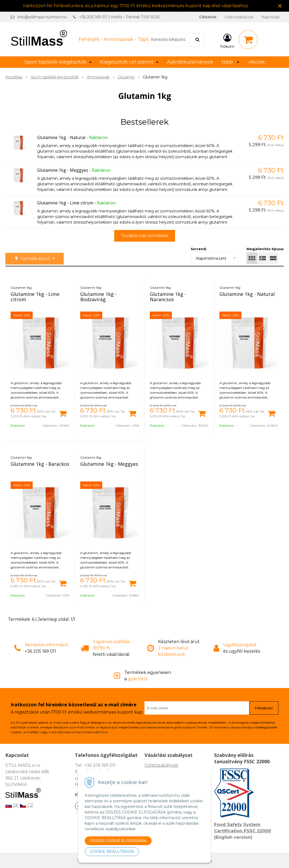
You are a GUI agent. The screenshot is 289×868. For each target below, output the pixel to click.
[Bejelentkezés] (227, 41)
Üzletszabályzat (239, 17)
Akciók (257, 62)
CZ (26, 805)
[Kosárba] (63, 413)
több (230, 62)
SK (12, 805)
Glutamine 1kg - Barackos (40, 464)
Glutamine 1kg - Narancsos (168, 297)
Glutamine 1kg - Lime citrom (65, 203)
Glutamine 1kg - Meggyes (63, 170)
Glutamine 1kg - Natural (61, 137)
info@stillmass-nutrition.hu (42, 17)
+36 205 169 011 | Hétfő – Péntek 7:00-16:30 (120, 17)
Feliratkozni (264, 708)
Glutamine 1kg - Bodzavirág (98, 297)
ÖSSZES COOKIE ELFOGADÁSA (118, 841)
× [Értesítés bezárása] (280, 6)
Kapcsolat (271, 17)
